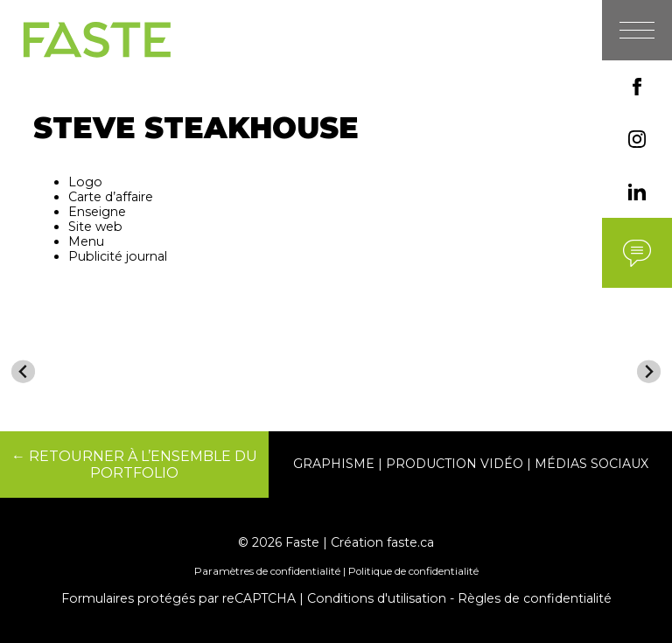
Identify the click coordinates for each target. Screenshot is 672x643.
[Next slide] (649, 371)
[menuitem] (87, 379)
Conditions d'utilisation (377, 598)
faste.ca (410, 542)
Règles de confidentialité (535, 598)
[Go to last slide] (23, 371)
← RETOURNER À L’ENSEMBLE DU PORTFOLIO (134, 465)
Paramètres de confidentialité (267, 571)
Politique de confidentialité (413, 571)
